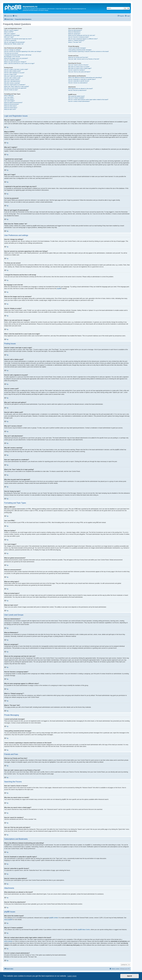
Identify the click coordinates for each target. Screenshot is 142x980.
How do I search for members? (77, 70)
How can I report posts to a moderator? (15, 85)
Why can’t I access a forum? (12, 80)
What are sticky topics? (10, 106)
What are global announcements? (13, 103)
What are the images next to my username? (16, 58)
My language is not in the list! (12, 57)
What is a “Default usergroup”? (77, 40)
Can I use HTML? (9, 97)
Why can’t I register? (10, 34)
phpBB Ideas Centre (84, 930)
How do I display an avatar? (12, 60)
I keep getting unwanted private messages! (80, 50)
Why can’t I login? (9, 37)
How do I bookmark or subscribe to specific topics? (82, 79)
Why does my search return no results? (79, 67)
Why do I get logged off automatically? (15, 42)
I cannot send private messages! (77, 48)
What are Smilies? (9, 99)
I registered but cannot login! (12, 35)
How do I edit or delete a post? (12, 71)
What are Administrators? (75, 30)
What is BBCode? (9, 96)
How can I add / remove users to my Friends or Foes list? (84, 59)
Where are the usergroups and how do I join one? (82, 35)
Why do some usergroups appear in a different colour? (83, 39)
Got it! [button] (130, 976)
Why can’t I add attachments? (12, 81)
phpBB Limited (54, 918)
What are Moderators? (74, 32)
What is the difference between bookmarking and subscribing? (85, 78)
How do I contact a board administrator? (79, 101)
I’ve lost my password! (10, 40)
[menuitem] (15, 16)
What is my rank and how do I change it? (15, 62)
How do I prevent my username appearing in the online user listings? (23, 51)
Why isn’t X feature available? (76, 98)
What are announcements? (12, 104)
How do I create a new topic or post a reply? (16, 69)
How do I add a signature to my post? (14, 73)
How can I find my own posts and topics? (79, 72)
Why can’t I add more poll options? (14, 76)
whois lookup (8, 941)
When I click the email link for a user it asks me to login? (19, 63)
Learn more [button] (72, 976)
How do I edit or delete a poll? (12, 78)
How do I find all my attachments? (77, 90)
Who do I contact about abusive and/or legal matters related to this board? (88, 100)
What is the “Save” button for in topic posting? (17, 86)
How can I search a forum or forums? (78, 65)
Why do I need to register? (11, 30)
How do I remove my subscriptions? (78, 83)
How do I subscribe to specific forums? (79, 81)
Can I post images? (9, 101)
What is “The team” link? (75, 42)
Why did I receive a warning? (12, 83)
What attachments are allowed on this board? (80, 89)
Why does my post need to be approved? (15, 88)
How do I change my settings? (12, 50)
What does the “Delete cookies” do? (14, 44)
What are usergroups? (74, 34)
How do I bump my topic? (11, 90)
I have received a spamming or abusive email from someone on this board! (88, 51)
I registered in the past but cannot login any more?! (18, 39)
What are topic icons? (10, 109)
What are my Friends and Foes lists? (78, 57)
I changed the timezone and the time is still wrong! (18, 55)
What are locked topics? (11, 108)
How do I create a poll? (10, 74)
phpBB (59, 289)
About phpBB (8, 920)
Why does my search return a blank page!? (80, 68)
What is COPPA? (9, 32)
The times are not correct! (11, 53)
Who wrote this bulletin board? (76, 96)
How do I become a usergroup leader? (79, 37)
